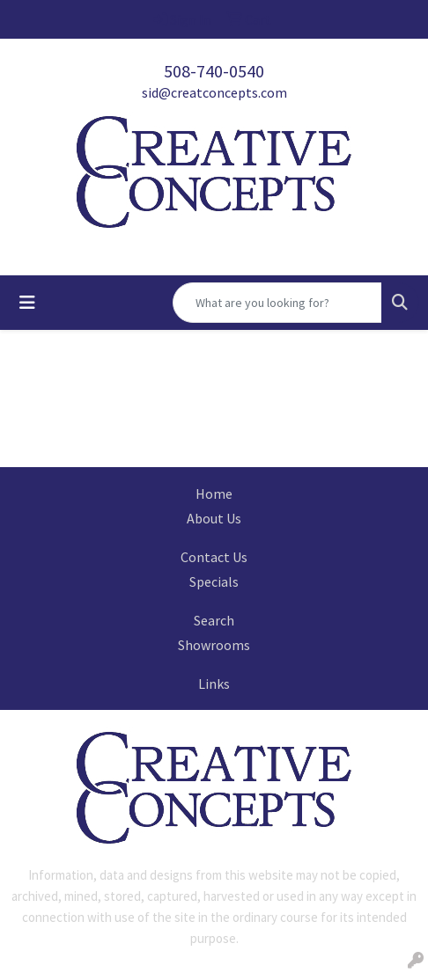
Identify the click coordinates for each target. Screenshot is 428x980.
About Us (214, 518)
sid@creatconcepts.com (214, 92)
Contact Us (214, 557)
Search (214, 620)
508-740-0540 (214, 71)
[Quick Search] (277, 303)
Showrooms (214, 645)
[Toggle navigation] (27, 303)
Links (214, 684)
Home (214, 494)
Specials (214, 581)
